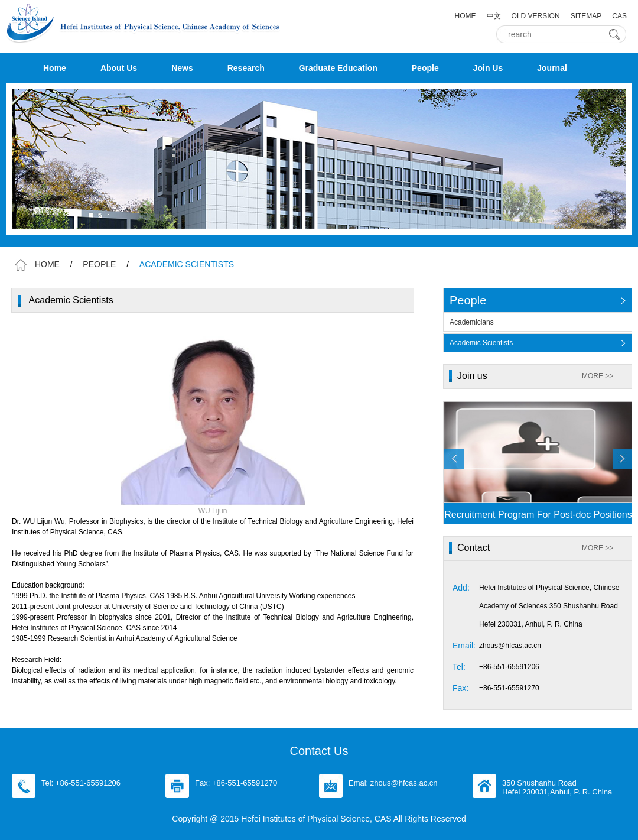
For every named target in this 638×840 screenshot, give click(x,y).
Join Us (488, 68)
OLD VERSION (536, 16)
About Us (119, 68)
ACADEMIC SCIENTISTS (187, 264)
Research (246, 68)
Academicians (472, 322)
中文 (494, 16)
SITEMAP (586, 16)
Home (55, 68)
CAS (619, 16)
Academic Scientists (481, 343)
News (182, 68)
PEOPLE (99, 264)
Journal (552, 68)
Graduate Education (338, 68)
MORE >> (598, 376)
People (425, 68)
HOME (466, 16)
